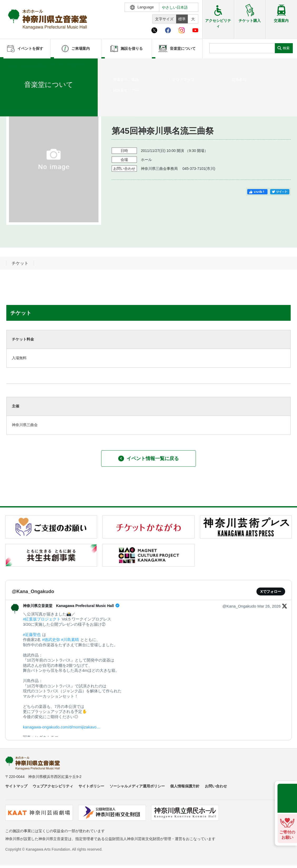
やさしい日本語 (175, 7)
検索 (286, 48)
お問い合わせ (216, 786)
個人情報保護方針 (185, 786)
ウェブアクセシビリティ (53, 786)
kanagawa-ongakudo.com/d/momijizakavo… (62, 727)
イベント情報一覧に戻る (148, 458)
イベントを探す (33, 65)
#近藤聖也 (32, 635)
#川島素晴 (70, 640)
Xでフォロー (271, 591)
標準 (182, 19)
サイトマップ (16, 786)
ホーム (13, 65)
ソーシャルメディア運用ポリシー (137, 786)
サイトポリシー (91, 786)
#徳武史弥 (51, 640)
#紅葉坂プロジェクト (42, 619)
